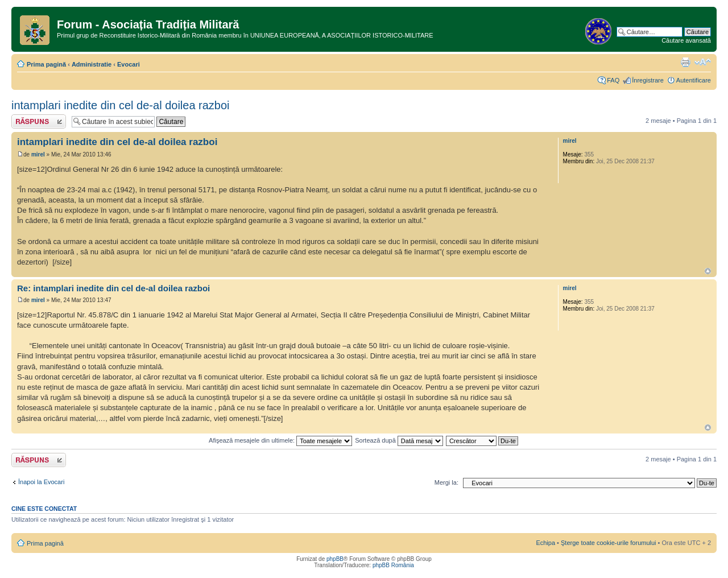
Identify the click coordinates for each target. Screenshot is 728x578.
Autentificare (694, 80)
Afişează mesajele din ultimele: (280, 440)
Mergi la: (446, 482)
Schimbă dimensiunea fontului (703, 62)
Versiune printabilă (685, 62)
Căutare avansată (686, 40)
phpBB (335, 559)
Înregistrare (648, 80)
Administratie (92, 64)
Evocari (129, 64)
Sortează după (399, 440)
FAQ (613, 80)
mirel (38, 154)
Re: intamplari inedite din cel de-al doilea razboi (113, 288)
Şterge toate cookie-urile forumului (609, 543)
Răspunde (39, 121)
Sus (708, 271)
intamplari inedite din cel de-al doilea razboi (121, 105)
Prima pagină (46, 64)
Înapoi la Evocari (41, 482)
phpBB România (393, 565)
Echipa (545, 543)
